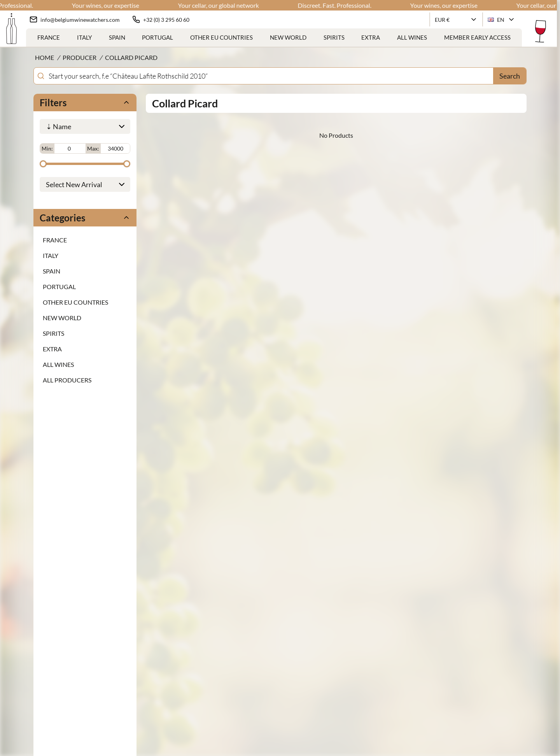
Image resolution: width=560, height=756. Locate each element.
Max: (93, 148)
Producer (80, 57)
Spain (117, 37)
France (49, 37)
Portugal (157, 37)
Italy (84, 37)
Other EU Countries (221, 37)
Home (45, 57)
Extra (371, 37)
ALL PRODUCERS (67, 378)
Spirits (334, 37)
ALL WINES (412, 37)
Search (510, 76)
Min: (47, 148)
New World (288, 37)
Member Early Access (477, 37)
